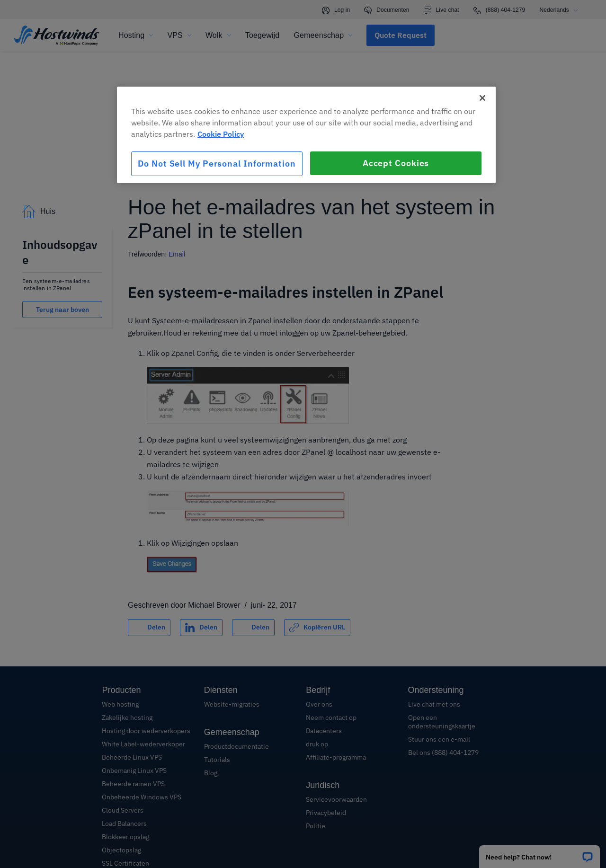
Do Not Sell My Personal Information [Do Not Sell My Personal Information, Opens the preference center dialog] (217, 164)
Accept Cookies (396, 163)
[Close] (482, 98)
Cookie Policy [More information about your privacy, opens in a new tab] (221, 134)
